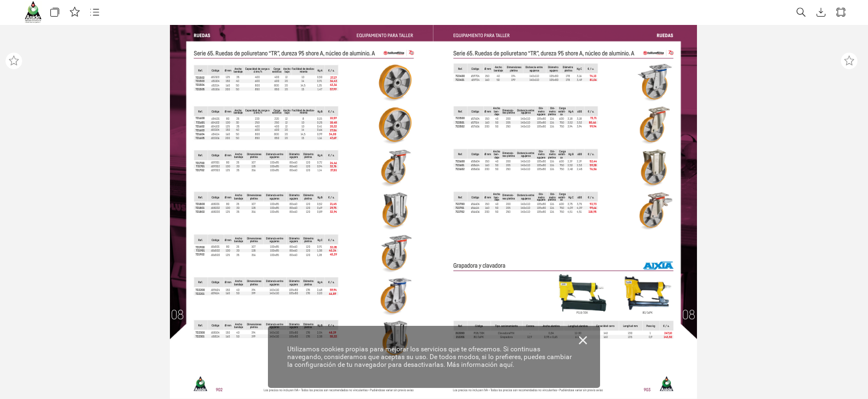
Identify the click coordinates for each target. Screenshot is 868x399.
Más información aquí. (480, 365)
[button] (55, 12)
